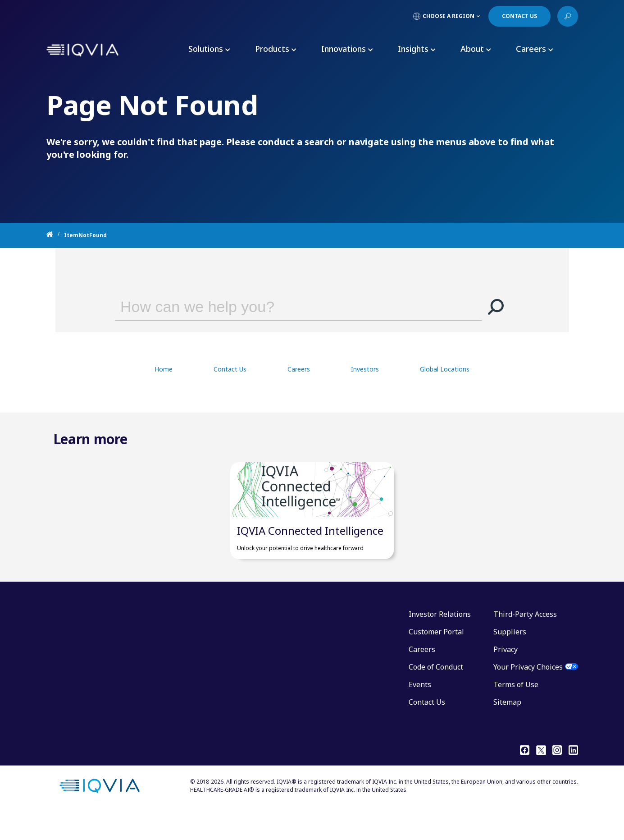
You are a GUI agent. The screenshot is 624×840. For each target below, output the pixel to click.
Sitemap (507, 729)
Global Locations (445, 369)
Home (164, 369)
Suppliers (510, 659)
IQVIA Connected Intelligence (310, 558)
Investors (365, 369)
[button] (496, 307)
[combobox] (286, 307)
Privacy (506, 676)
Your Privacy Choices (528, 694)
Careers (299, 369)
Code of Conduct (436, 694)
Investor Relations (440, 641)
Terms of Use (516, 711)
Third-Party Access (525, 641)
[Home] (55, 235)
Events (420, 711)
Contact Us (230, 369)
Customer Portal (436, 659)
